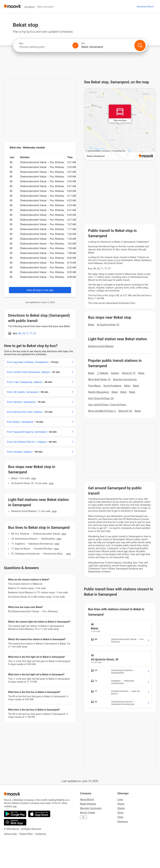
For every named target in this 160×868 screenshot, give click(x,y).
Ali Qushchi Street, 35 (108, 325)
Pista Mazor (94, 386)
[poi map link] (120, 124)
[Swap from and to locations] (75, 45)
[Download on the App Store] (39, 814)
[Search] (140, 45)
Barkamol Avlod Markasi (101, 346)
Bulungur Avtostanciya (125, 379)
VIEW (33, 478)
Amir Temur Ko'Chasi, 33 (101, 398)
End (83, 43)
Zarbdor (115, 373)
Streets (121, 808)
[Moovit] (12, 7)
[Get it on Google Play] (15, 814)
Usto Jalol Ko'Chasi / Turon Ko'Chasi (107, 405)
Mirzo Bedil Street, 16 (99, 379)
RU (83, 817)
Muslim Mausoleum (98, 392)
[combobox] (44, 47)
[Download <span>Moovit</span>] (145, 7)
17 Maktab (102, 373)
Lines (120, 799)
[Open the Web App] (15, 822)
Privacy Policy (26, 834)
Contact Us (41, 834)
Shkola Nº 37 (129, 373)
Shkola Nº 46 (125, 411)
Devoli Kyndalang (112, 386)
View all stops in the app (40, 290)
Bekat (91, 325)
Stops (120, 813)
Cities (120, 817)
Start (21, 43)
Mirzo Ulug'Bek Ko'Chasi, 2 (102, 411)
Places (121, 804)
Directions (123, 822)
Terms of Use (10, 834)
